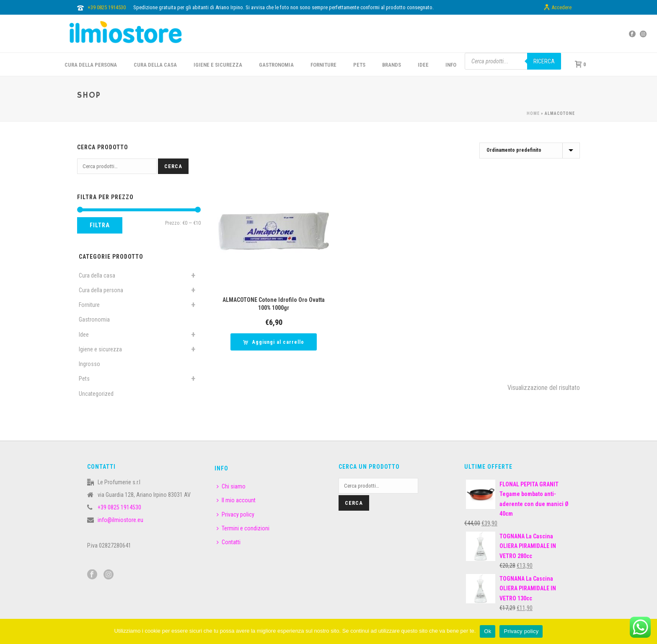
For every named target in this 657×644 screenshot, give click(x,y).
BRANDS (392, 65)
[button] (274, 342)
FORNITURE (323, 65)
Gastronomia (94, 319)
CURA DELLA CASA (155, 65)
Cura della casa (97, 275)
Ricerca (544, 61)
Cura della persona (101, 290)
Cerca (173, 166)
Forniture (89, 305)
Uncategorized (96, 394)
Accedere (557, 8)
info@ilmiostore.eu (120, 520)
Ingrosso (89, 364)
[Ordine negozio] (530, 151)
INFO (451, 65)
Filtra (100, 225)
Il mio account (236, 500)
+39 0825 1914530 (107, 7)
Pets (84, 379)
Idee (84, 335)
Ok (488, 631)
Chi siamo (231, 486)
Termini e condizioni (243, 528)
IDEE (423, 65)
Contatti (229, 542)
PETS (359, 65)
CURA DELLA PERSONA (91, 65)
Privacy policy (235, 514)
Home (533, 113)
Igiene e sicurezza (218, 65)
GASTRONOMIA (276, 65)
